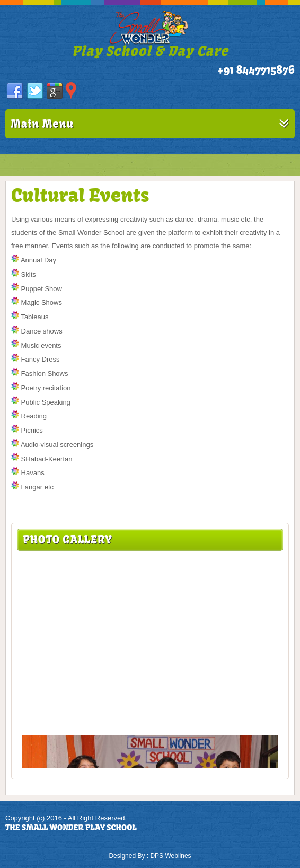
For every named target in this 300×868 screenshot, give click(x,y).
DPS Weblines (170, 856)
